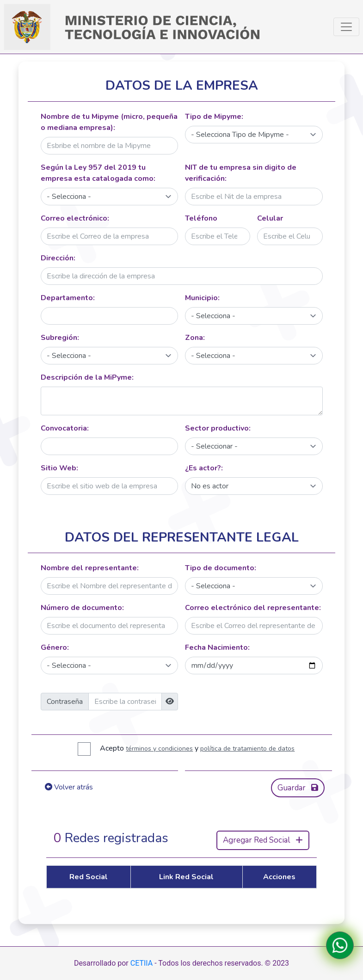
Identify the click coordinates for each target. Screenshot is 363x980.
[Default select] (254, 135)
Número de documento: (82, 608)
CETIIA (142, 963)
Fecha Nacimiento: (217, 647)
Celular (270, 218)
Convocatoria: (65, 428)
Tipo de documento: (221, 568)
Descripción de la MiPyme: (87, 377)
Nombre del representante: (90, 568)
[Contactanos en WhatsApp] (340, 945)
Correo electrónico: (75, 218)
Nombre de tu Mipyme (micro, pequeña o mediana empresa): (109, 122)
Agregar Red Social (263, 840)
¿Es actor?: (204, 468)
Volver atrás (69, 787)
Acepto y (197, 748)
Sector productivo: (218, 428)
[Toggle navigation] (346, 27)
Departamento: (68, 298)
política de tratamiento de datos (247, 749)
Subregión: (60, 338)
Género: (55, 647)
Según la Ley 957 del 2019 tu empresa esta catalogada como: (98, 173)
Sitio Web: (59, 468)
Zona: (195, 338)
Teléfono (201, 218)
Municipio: (202, 298)
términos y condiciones (159, 749)
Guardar (298, 788)
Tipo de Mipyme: (214, 117)
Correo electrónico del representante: (253, 608)
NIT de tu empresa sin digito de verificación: (241, 173)
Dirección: (58, 258)
